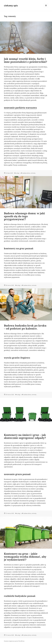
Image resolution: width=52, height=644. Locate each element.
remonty (33, 173)
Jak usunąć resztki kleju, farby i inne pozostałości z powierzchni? (26, 60)
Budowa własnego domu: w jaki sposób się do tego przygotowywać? (24, 216)
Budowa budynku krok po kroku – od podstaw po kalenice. (25, 327)
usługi (18, 173)
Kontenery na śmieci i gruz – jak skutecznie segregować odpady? (25, 436)
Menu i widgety (46, 7)
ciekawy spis (11, 5)
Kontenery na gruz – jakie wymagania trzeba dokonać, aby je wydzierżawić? (25, 557)
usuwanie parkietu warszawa (20, 108)
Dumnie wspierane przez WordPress (14, 641)
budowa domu (26, 173)
